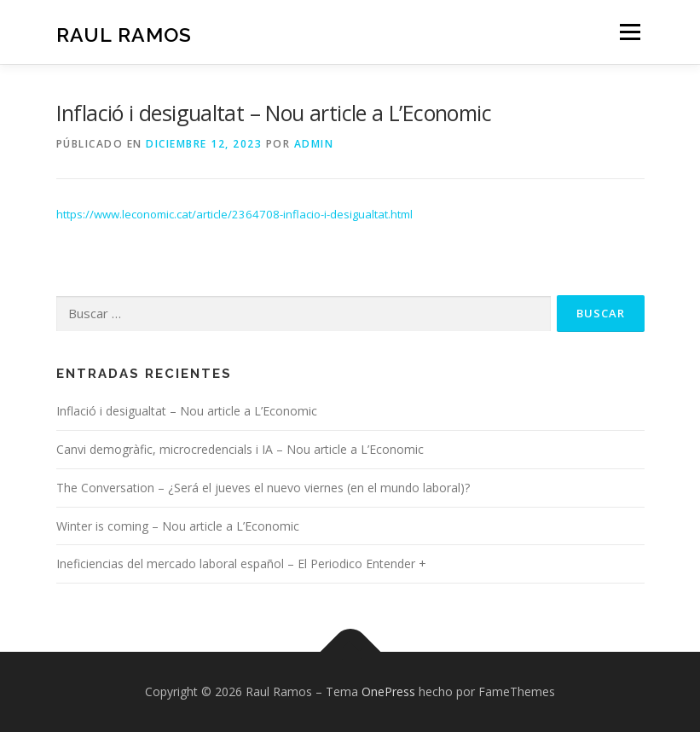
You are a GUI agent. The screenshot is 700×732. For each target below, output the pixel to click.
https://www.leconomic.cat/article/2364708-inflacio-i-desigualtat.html (234, 214)
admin (314, 144)
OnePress (388, 691)
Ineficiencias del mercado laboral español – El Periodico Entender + (241, 564)
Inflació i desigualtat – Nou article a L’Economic (187, 411)
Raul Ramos (124, 34)
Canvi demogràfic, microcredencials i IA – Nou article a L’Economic (240, 449)
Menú (630, 32)
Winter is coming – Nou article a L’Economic (178, 526)
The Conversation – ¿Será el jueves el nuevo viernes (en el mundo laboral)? (263, 488)
